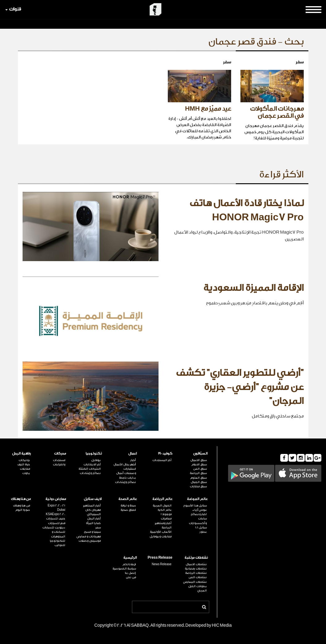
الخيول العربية (162, 506)
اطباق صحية (128, 510)
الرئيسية (130, 558)
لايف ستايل (93, 499)
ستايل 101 (201, 527)
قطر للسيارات (57, 523)
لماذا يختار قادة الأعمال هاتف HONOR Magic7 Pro (247, 210)
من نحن (131, 577)
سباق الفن (200, 469)
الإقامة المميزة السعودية (254, 288)
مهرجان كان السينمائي (93, 512)
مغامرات (166, 519)
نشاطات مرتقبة (196, 558)
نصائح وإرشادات (125, 482)
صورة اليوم (23, 510)
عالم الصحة (128, 499)
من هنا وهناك (21, 499)
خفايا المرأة (93, 523)
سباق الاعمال (199, 460)
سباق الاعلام (199, 464)
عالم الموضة (197, 499)
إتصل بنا (130, 573)
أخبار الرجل (94, 519)
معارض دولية (56, 499)
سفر (98, 527)
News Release (162, 564)
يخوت (26, 473)
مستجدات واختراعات (59, 462)
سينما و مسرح (92, 532)
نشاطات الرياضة (196, 573)
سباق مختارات (198, 486)
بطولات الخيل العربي (197, 588)
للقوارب (60, 545)
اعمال (133, 453)
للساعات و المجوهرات (58, 534)
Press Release (160, 558)
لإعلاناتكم (129, 564)
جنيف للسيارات (56, 519)
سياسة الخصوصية (124, 569)
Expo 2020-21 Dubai (56, 508)
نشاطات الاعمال (196, 564)
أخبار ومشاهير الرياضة (163, 525)
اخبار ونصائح (199, 514)
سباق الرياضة (198, 473)
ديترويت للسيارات (54, 527)
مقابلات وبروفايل (161, 536)
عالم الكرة (165, 510)
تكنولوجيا (94, 453)
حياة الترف (24, 464)
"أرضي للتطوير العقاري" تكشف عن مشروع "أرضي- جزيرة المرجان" (240, 387)
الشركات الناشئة (90, 469)
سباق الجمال (199, 482)
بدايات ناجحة (127, 478)
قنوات (13, 9)
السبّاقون (200, 453)
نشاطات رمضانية (196, 569)
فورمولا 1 (166, 514)
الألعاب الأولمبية (161, 532)
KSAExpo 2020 (55, 514)
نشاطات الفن (198, 577)
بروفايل (96, 460)
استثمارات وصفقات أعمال (126, 471)
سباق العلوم (198, 478)
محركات (60, 453)
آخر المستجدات (162, 460)
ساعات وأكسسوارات (198, 521)
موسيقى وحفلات (90, 541)
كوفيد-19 (165, 453)
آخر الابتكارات (92, 464)
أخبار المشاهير (92, 506)
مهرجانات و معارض (89, 536)
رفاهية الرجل (21, 453)
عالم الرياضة (162, 499)
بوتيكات (24, 460)
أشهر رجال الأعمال (125, 464)
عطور (203, 532)
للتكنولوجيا (57, 541)
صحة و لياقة (128, 506)
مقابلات (25, 469)
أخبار (133, 460)
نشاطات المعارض (195, 582)
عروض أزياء (200, 510)
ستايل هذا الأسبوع (195, 506)
